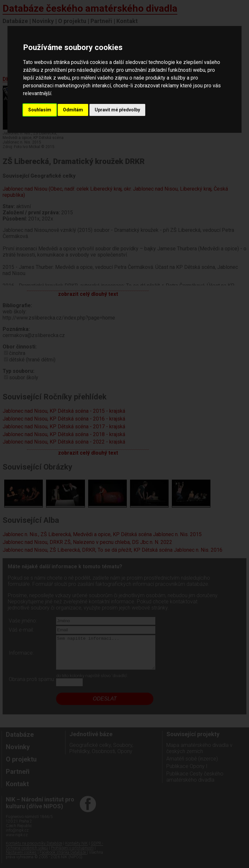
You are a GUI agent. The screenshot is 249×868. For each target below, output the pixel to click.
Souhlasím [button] (40, 110)
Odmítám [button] (73, 110)
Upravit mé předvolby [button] (117, 110)
